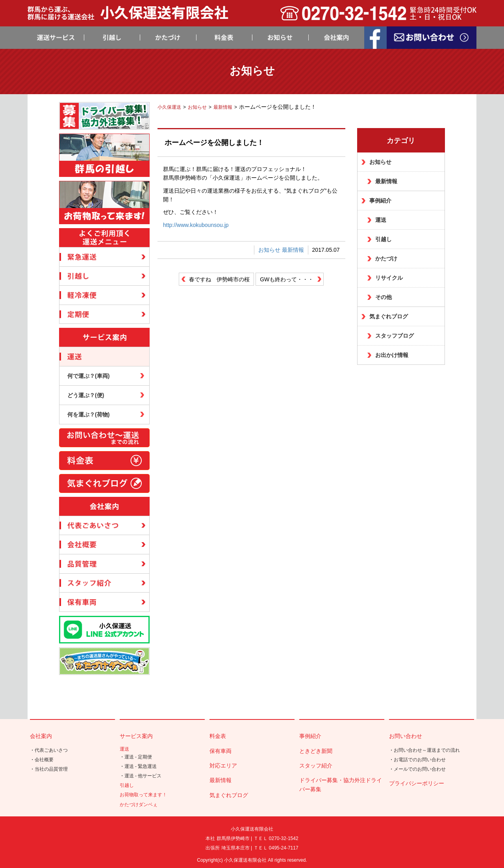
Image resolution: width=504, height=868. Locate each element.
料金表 (218, 736)
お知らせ (269, 250)
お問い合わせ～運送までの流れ (427, 750)
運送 (381, 220)
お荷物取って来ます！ (143, 795)
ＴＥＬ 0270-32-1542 (276, 838)
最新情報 (293, 250)
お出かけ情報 (392, 355)
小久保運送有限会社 (245, 860)
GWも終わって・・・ (287, 279)
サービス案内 (136, 736)
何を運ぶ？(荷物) (88, 414)
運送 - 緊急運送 (141, 766)
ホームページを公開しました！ (214, 143)
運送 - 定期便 (138, 757)
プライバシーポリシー (417, 783)
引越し (384, 239)
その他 (384, 297)
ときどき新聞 (316, 751)
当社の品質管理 (51, 769)
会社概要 (44, 760)
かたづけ (386, 258)
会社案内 (41, 736)
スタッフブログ (395, 336)
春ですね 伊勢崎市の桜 (219, 279)
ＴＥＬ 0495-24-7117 (276, 848)
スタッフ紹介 (316, 766)
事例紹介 (380, 201)
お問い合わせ (406, 736)
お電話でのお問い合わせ (420, 760)
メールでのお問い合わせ (420, 769)
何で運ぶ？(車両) (88, 376)
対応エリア (223, 766)
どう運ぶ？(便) (86, 395)
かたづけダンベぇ (139, 805)
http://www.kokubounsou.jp (196, 225)
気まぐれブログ (389, 316)
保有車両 (220, 751)
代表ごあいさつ (51, 750)
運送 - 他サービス (143, 776)
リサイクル (389, 278)
